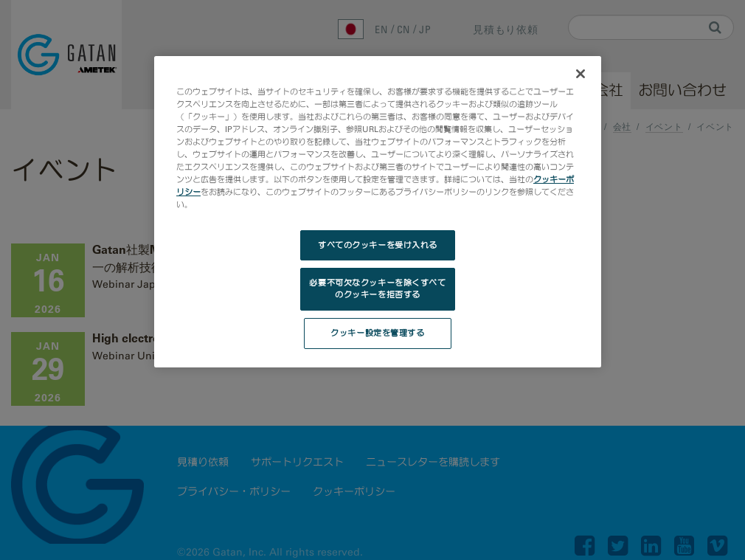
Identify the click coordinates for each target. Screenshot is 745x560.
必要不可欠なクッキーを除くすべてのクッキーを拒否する (377, 288)
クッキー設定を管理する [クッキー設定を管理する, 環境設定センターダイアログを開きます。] (377, 333)
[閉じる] (581, 74)
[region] (378, 212)
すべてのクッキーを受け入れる (378, 245)
